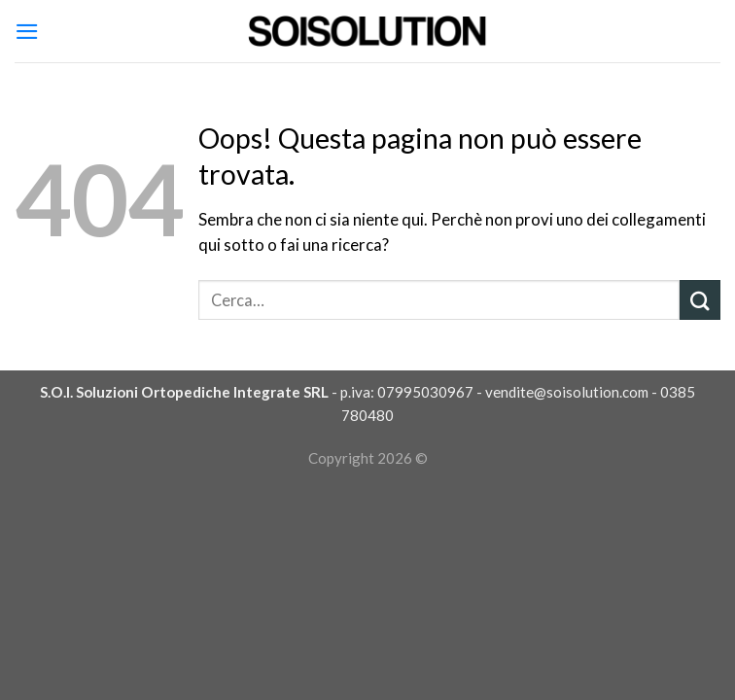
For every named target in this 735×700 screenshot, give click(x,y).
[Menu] (27, 32)
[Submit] (700, 300)
